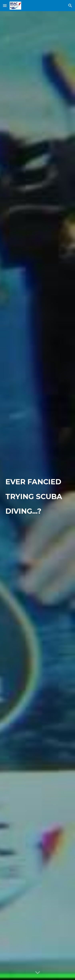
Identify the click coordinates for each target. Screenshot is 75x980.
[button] (5, 5)
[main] (38, 496)
